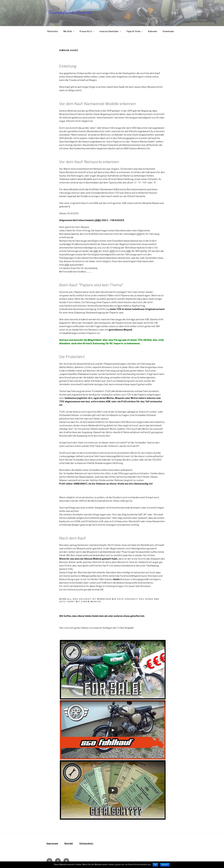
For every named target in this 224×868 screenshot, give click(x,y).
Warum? (165, 865)
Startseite (52, 31)
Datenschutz (86, 843)
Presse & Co (87, 31)
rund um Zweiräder (110, 31)
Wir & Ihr (69, 31)
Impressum (52, 843)
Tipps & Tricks (135, 31)
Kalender (153, 31)
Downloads (168, 31)
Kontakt (69, 843)
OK (155, 865)
